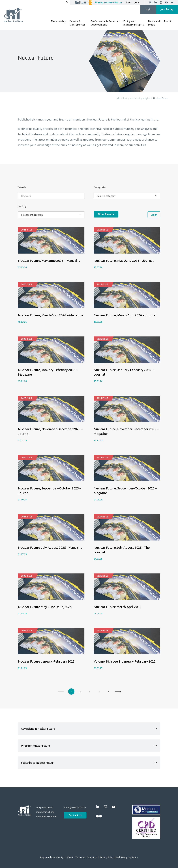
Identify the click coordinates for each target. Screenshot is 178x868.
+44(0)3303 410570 (76, 807)
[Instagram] (161, 2)
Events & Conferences (78, 23)
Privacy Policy (107, 857)
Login (148, 9)
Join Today (167, 9)
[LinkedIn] (156, 2)
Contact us (75, 815)
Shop (128, 2)
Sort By (22, 206)
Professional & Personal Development (105, 23)
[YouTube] (166, 2)
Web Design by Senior (127, 857)
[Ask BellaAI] (83, 2)
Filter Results (118, 215)
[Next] (118, 692)
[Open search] (67, 2)
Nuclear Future (161, 98)
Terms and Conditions (86, 857)
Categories (100, 187)
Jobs (137, 2)
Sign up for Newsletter (108, 2)
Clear (154, 215)
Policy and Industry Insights (134, 23)
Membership (59, 21)
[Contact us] (150, 2)
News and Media (154, 23)
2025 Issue (27, 398)
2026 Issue (27, 230)
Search (22, 187)
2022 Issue (103, 630)
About (168, 21)
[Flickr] (172, 2)
